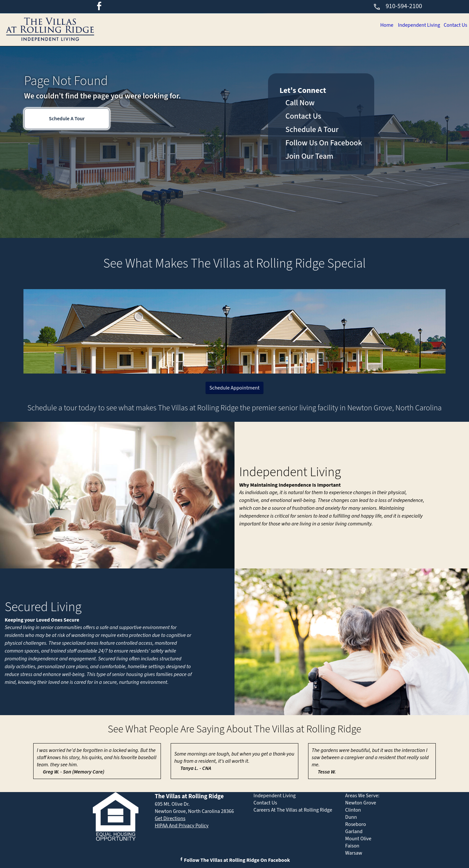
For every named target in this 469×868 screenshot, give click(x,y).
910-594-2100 (398, 6)
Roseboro (356, 824)
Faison (352, 846)
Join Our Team (309, 156)
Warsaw (354, 853)
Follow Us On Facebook (324, 143)
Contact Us (455, 25)
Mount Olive (358, 839)
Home (382, 25)
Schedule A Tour (67, 119)
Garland (354, 831)
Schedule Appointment (234, 388)
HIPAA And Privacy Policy (182, 826)
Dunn (351, 817)
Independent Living (416, 25)
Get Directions (170, 818)
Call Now (300, 103)
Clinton (353, 810)
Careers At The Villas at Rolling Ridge (293, 810)
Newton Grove (361, 803)
